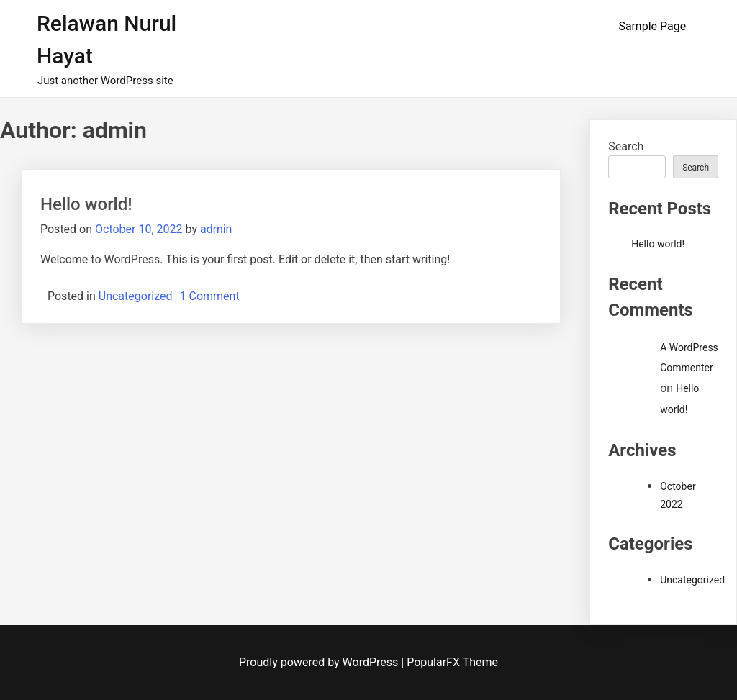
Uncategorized (136, 296)
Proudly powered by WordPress (320, 662)
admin (216, 229)
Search (626, 146)
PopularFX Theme (452, 662)
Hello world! (86, 204)
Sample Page (652, 26)
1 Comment (210, 296)
